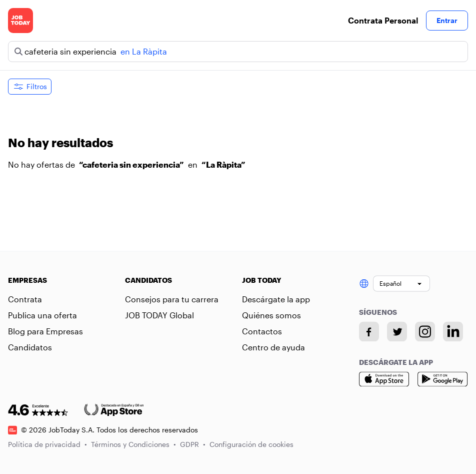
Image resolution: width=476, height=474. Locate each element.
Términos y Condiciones (133, 444)
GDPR (193, 444)
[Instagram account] (425, 331)
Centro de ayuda (273, 347)
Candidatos (30, 347)
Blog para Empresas (45, 331)
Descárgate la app (276, 299)
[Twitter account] (397, 331)
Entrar (447, 20)
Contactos (262, 331)
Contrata (25, 299)
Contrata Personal (383, 20)
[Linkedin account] (453, 331)
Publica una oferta (42, 315)
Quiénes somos (271, 315)
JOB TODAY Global (159, 315)
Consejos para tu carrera (172, 299)
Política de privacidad (47, 444)
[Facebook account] (369, 331)
